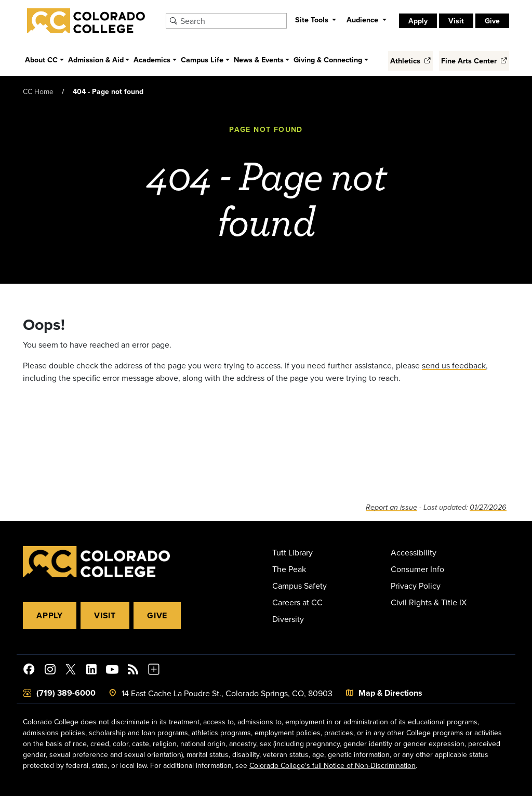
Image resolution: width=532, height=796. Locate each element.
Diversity (288, 619)
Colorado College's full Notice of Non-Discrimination (332, 765)
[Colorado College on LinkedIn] (91, 671)
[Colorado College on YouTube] (112, 671)
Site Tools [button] (313, 19)
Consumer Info (417, 569)
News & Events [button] (259, 59)
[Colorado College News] (133, 671)
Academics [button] (152, 59)
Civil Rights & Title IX (429, 602)
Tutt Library (292, 552)
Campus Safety (300, 586)
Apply (418, 21)
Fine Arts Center (474, 61)
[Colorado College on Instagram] (50, 671)
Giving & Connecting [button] (328, 59)
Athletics (410, 61)
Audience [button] (363, 19)
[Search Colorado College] (232, 21)
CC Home (38, 91)
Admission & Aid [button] (96, 59)
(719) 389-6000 (66, 693)
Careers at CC (297, 602)
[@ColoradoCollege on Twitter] (71, 671)
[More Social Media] (154, 671)
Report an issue (391, 507)
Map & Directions (390, 693)
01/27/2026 (488, 507)
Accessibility (414, 552)
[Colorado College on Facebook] (29, 671)
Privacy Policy (416, 586)
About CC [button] (41, 59)
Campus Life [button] (202, 59)
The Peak (289, 569)
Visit (456, 21)
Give (492, 21)
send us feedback (454, 365)
